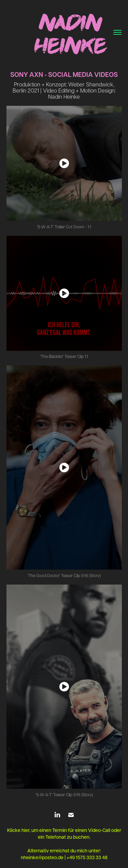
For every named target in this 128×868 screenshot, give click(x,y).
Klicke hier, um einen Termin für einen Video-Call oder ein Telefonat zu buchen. (64, 833)
